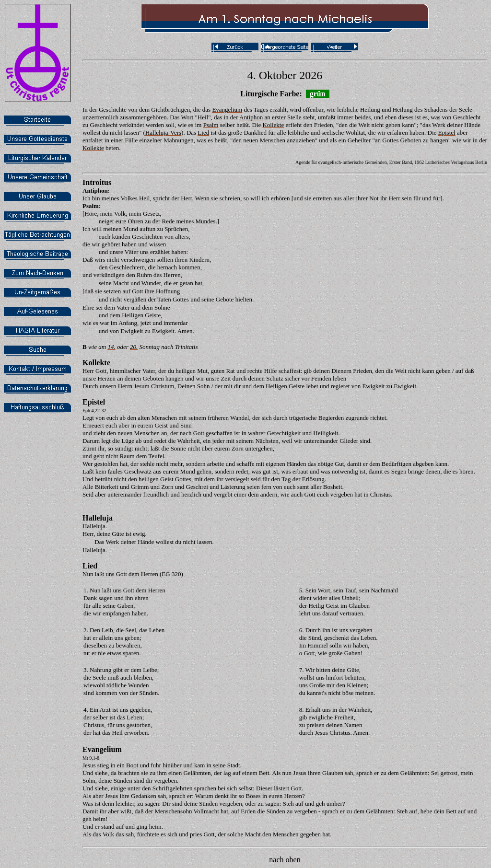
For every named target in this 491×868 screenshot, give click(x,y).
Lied (90, 566)
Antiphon (95, 191)
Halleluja (98, 518)
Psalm (91, 206)
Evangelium (102, 749)
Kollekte (96, 363)
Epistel (94, 402)
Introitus (97, 182)
